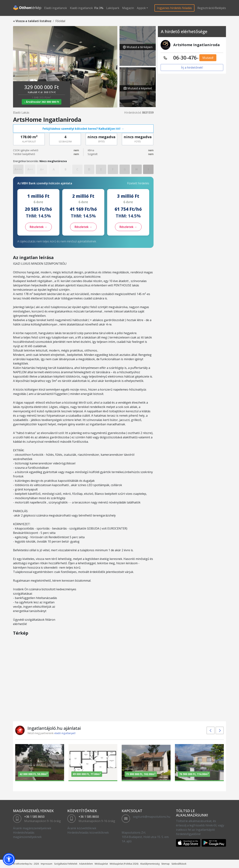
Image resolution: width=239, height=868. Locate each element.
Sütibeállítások (179, 864)
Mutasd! (208, 58)
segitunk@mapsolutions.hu (152, 817)
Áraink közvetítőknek (82, 828)
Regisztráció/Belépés (212, 8)
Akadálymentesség (150, 864)
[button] (9, 859)
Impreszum (47, 864)
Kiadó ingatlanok (81, 8)
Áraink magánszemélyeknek (32, 828)
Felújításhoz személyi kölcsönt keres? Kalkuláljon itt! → (83, 129)
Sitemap (165, 864)
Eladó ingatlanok (56, 8)
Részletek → (38, 227)
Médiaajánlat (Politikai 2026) (124, 864)
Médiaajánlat (101, 864)
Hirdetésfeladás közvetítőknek (88, 833)
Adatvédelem (86, 864)
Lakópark (113, 8)
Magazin (128, 8)
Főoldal (60, 21)
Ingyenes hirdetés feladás (174, 8)
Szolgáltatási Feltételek (66, 864)
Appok (141, 8)
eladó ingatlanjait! (65, 733)
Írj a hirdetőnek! (192, 67)
